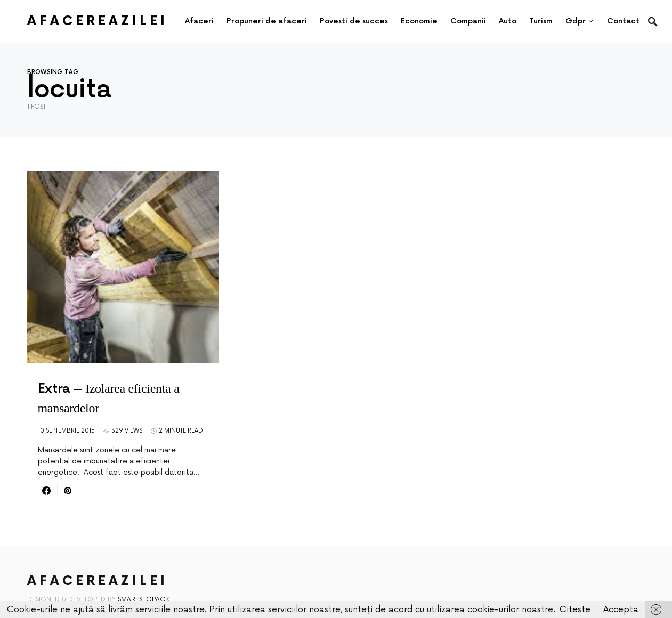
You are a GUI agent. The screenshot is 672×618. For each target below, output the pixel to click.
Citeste (575, 609)
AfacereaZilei (98, 21)
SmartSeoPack (144, 600)
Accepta (621, 609)
